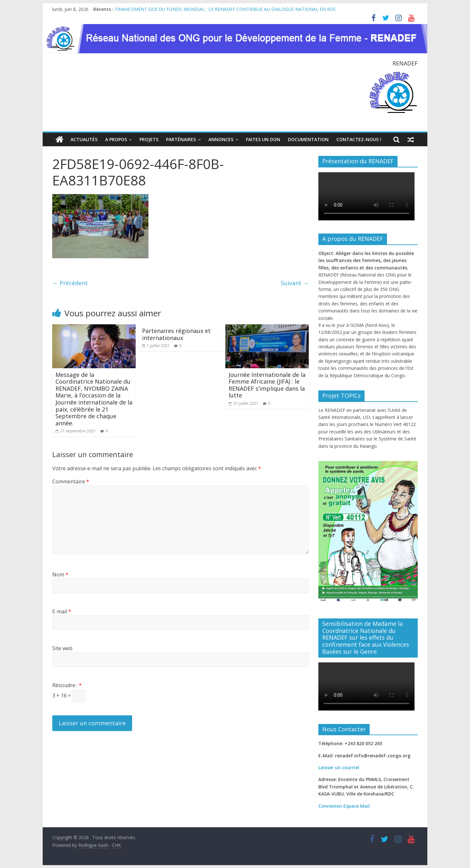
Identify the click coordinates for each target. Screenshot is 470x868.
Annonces (221, 139)
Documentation (308, 139)
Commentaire (71, 481)
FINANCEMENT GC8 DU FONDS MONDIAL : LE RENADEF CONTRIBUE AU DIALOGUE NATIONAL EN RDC (226, 9)
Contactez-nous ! (359, 139)
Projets (149, 139)
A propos (116, 139)
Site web (62, 648)
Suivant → (295, 283)
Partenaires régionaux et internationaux (176, 334)
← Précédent (70, 283)
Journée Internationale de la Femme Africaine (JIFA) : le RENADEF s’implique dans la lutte (267, 385)
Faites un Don (263, 139)
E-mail (62, 611)
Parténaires (181, 139)
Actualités (84, 139)
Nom (60, 574)
